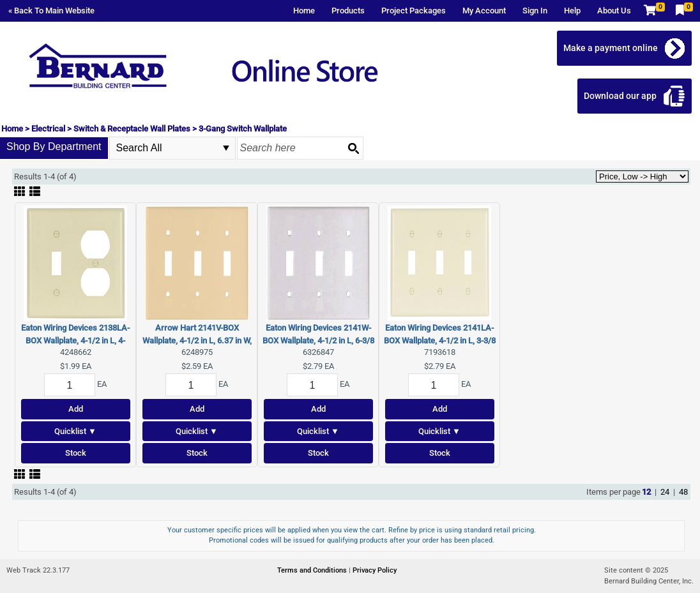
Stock (76, 453)
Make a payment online (611, 48)
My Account (484, 11)
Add (76, 409)
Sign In (535, 11)
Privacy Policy (375, 570)
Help (572, 11)
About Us (614, 11)
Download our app (620, 96)
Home (304, 11)
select (226, 148)
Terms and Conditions (313, 570)
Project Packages (414, 11)
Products (348, 11)
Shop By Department (54, 146)
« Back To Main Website (51, 11)
